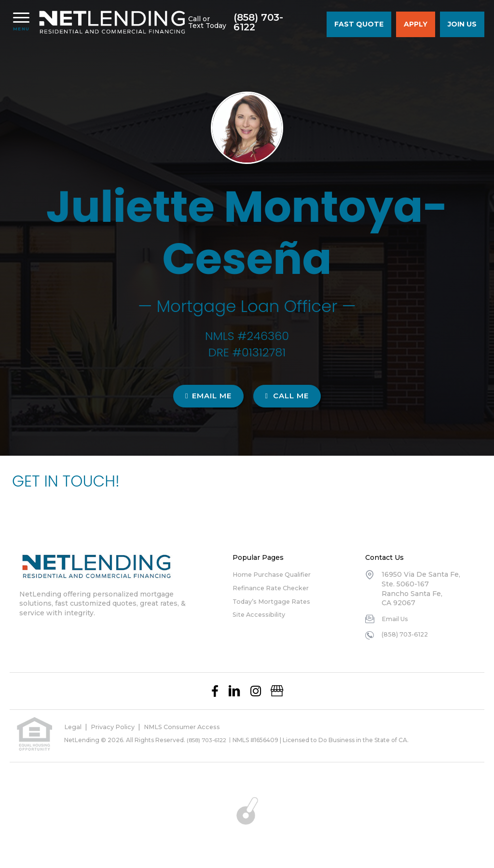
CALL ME (287, 396)
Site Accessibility (262, 614)
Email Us (397, 619)
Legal (74, 727)
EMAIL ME (208, 396)
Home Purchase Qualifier (276, 574)
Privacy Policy (117, 727)
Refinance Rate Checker (275, 588)
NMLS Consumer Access (193, 727)
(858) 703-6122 (276, 23)
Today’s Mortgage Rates (274, 601)
